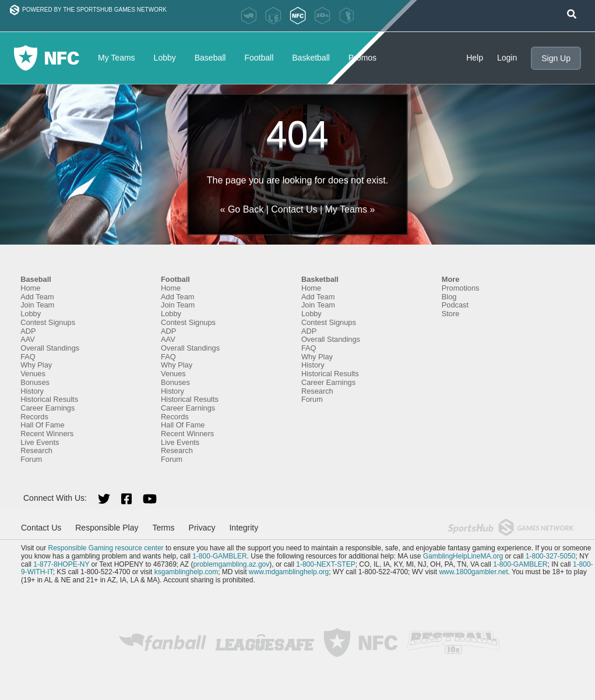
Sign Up (556, 58)
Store (451, 314)
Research (36, 450)
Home (30, 288)
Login (507, 58)
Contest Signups (48, 322)
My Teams (117, 58)
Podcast (455, 305)
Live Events (40, 442)
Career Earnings (47, 408)
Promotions (461, 288)
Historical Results (49, 399)
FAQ (28, 357)
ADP (28, 331)
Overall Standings (50, 348)
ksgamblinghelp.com (186, 572)
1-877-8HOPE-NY (61, 564)
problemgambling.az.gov (231, 564)
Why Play (36, 365)
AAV (28, 339)
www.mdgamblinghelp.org (289, 572)
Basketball (311, 58)
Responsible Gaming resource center (105, 548)
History (32, 391)
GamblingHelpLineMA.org (463, 556)
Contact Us (294, 209)
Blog (449, 297)
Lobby (165, 58)
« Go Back (242, 209)
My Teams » (350, 209)
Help (475, 58)
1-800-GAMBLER (219, 556)
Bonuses (35, 382)
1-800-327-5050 (550, 556)
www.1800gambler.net (473, 572)
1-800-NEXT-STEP (325, 564)
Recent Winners (47, 434)
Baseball (210, 58)
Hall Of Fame (42, 425)
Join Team (37, 305)
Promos (362, 58)
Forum (31, 459)
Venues (33, 374)
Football (259, 58)
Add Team (37, 297)
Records (34, 417)
